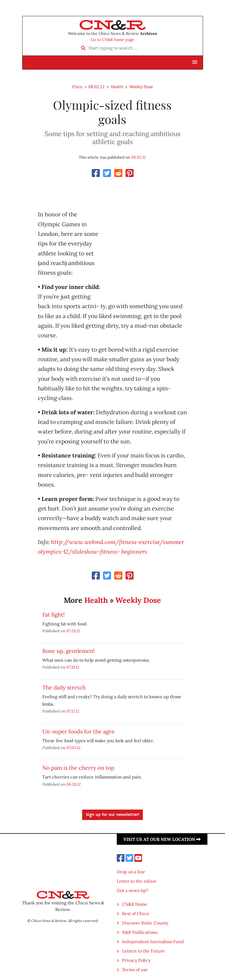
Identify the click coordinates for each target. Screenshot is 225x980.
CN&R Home (135, 904)
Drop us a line (131, 872)
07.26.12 (73, 631)
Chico (77, 87)
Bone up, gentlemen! (68, 651)
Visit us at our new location (162, 839)
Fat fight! (53, 615)
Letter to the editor (137, 881)
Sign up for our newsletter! (113, 815)
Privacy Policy (136, 960)
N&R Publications (140, 932)
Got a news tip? (133, 890)
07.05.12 (73, 748)
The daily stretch (64, 687)
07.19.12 (73, 667)
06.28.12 (74, 784)
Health (117, 87)
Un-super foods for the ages (78, 731)
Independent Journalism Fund (153, 942)
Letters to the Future (143, 951)
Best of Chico (135, 913)
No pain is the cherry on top (78, 768)
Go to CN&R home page (113, 40)
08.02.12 (97, 87)
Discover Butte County (145, 923)
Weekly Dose (141, 87)
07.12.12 (73, 711)
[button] (195, 62)
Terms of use (135, 970)
